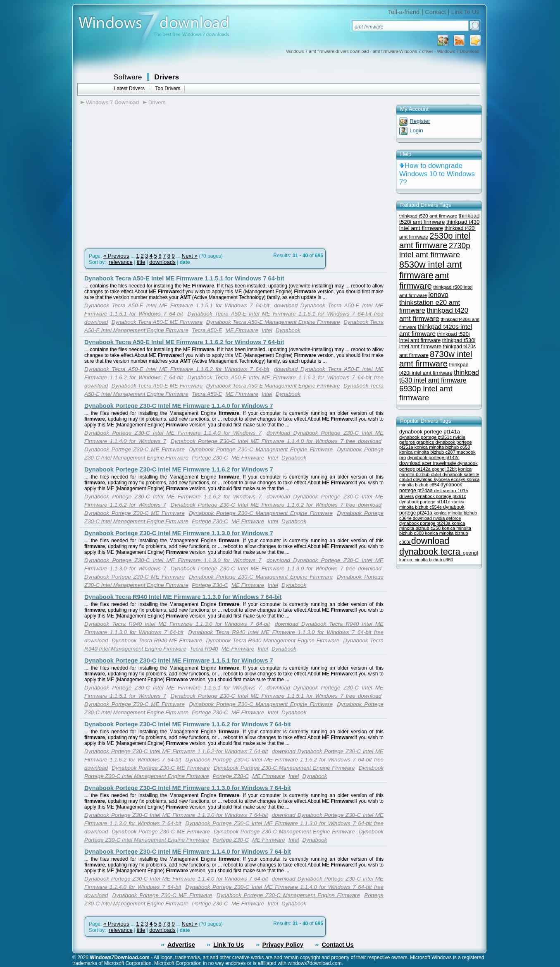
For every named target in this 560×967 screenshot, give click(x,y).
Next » (190, 256)
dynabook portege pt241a (432, 510)
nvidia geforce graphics (432, 440)
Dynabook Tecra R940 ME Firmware (157, 640)
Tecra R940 (204, 649)
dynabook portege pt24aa (431, 488)
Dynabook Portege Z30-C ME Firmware (135, 449)
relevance (121, 262)
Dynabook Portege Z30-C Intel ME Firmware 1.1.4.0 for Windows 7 (179, 406)
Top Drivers (168, 89)
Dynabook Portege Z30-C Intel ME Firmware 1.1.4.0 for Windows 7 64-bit (188, 852)
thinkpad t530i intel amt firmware (437, 343)
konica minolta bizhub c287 (428, 452)
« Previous (116, 256)
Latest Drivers (129, 89)
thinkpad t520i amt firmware (439, 219)
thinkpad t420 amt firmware (434, 315)
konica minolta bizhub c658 (442, 447)
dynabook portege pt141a (430, 432)
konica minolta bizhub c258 (432, 526)
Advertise (181, 945)
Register (420, 121)
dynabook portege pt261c (441, 496)
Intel (267, 330)
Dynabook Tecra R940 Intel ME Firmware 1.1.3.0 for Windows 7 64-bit (183, 597)
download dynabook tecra (431, 546)
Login (416, 130)
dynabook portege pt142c (434, 457)
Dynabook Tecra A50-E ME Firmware (157, 322)
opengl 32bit (444, 469)
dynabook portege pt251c (426, 437)
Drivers (167, 77)
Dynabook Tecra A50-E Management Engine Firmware (273, 322)
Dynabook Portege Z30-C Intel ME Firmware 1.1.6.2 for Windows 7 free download (276, 505)
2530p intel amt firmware (435, 241)
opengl (471, 553)
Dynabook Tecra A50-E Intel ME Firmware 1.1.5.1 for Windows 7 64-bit (184, 278)
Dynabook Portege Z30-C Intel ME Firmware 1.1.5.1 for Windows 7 (179, 661)
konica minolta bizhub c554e (432, 504)
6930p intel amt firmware (426, 393)
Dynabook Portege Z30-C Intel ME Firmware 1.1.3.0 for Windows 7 (179, 533)
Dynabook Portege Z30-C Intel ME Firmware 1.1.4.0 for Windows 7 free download (276, 441)
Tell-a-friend (404, 12)
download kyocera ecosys (440, 479)
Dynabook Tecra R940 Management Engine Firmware (273, 640)
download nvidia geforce (437, 518)
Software (128, 77)
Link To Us (465, 12)
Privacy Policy (283, 945)
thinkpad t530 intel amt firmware (439, 376)
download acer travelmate (428, 463)
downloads (162, 262)
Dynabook (288, 330)
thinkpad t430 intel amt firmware (440, 225)
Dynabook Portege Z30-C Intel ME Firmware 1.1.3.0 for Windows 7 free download (276, 568)
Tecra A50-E (207, 330)
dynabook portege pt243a (425, 523)
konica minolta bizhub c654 (439, 482)
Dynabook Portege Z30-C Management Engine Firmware (261, 449)
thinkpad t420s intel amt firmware (436, 330)
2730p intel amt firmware (435, 250)
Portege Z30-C (210, 458)
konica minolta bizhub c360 (426, 560)
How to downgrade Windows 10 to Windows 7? (437, 174)
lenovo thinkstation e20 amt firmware (430, 302)
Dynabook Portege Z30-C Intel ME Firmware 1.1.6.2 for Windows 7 (179, 469)
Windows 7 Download (112, 102)
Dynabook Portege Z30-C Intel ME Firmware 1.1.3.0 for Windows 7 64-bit (188, 788)
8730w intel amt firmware (436, 359)
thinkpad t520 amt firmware (428, 216)
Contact (435, 12)
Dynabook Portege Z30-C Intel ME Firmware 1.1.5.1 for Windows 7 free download (276, 696)
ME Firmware (242, 330)
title (141, 262)
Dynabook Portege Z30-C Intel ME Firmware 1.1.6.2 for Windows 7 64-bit (188, 724)
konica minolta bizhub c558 (435, 472)
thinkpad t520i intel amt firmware (435, 337)
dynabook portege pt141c (425, 502)
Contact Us (337, 945)
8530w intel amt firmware (430, 270)
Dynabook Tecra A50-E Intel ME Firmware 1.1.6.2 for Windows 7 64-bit (184, 342)
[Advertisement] (150, 174)
